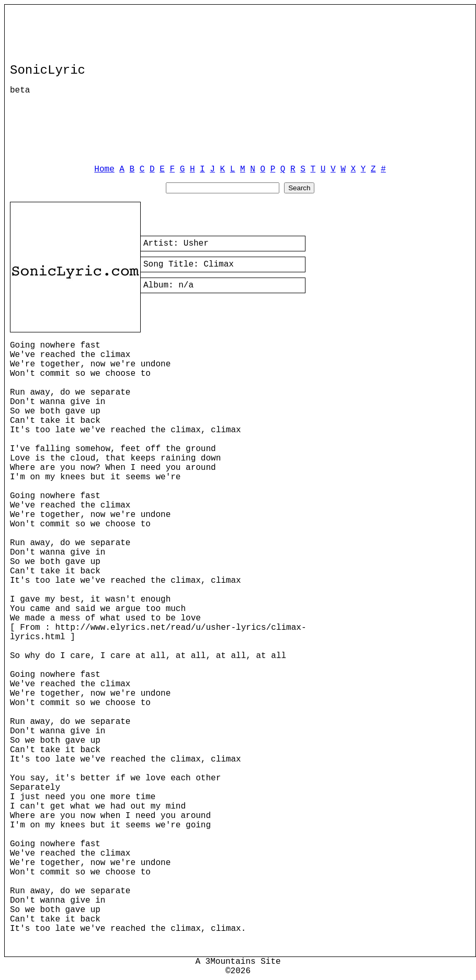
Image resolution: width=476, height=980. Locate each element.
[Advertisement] (298, 83)
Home (104, 169)
